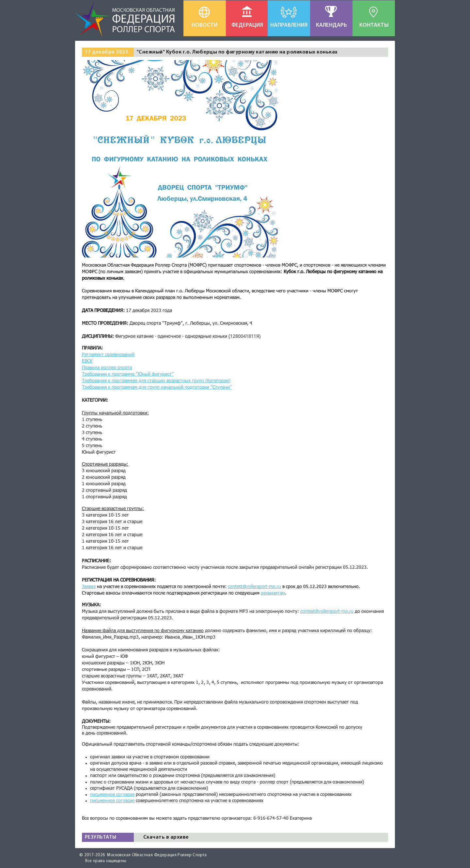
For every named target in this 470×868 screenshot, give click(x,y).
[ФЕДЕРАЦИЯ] (247, 25)
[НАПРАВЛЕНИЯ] (289, 25)
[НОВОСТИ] (204, 25)
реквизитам (273, 593)
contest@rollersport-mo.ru (327, 612)
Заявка (89, 587)
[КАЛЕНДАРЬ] (331, 25)
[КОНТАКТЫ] (374, 25)
